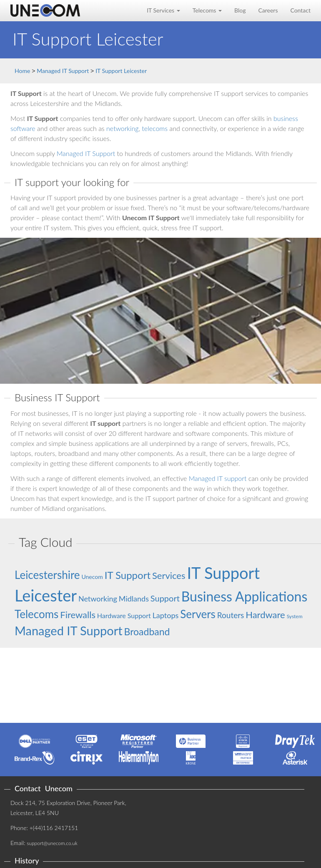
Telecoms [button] (207, 10)
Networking (98, 599)
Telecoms (36, 614)
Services (169, 575)
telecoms (155, 128)
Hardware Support (124, 615)
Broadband (147, 632)
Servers (198, 614)
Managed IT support (218, 478)
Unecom (92, 577)
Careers (268, 10)
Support (165, 598)
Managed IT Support (63, 71)
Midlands (134, 599)
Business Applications (245, 596)
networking (122, 128)
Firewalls (78, 615)
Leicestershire (47, 575)
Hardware (265, 615)
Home (22, 71)
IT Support (128, 575)
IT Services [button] (163, 10)
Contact (300, 10)
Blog (240, 10)
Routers (231, 615)
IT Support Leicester (121, 71)
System (295, 616)
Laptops (166, 615)
